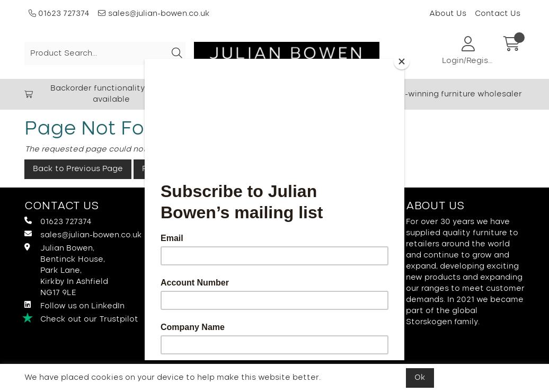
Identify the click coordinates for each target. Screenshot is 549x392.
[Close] (402, 61)
